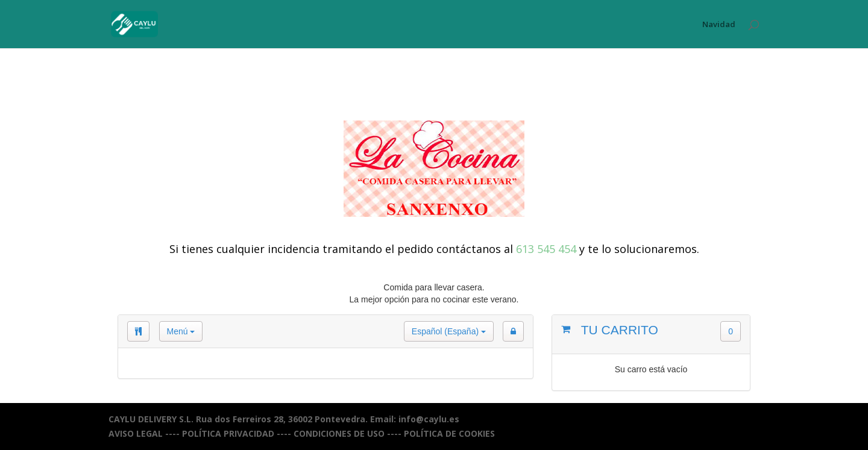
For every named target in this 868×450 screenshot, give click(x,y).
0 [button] (731, 331)
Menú (181, 331)
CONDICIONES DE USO (339, 433)
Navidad (719, 25)
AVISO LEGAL (136, 433)
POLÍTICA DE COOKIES (449, 433)
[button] (513, 331)
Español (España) (449, 331)
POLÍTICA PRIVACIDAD (228, 433)
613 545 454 (546, 249)
